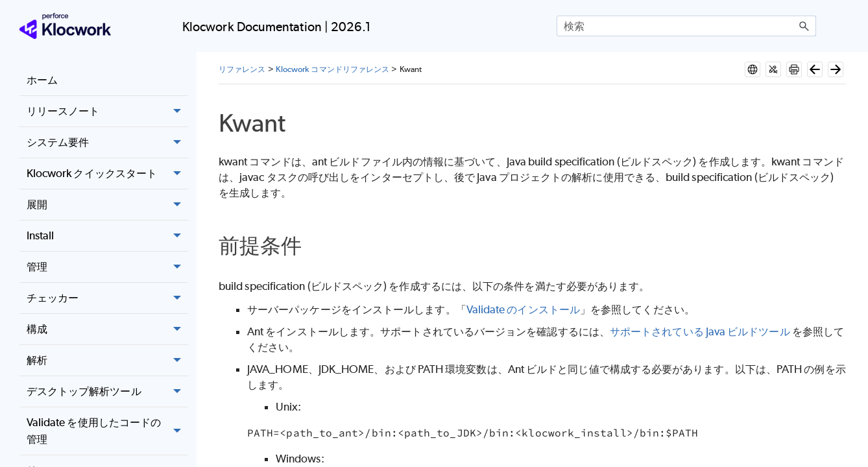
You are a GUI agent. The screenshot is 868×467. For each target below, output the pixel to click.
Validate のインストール (523, 294)
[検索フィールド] (686, 26)
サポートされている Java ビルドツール (700, 316)
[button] (804, 26)
